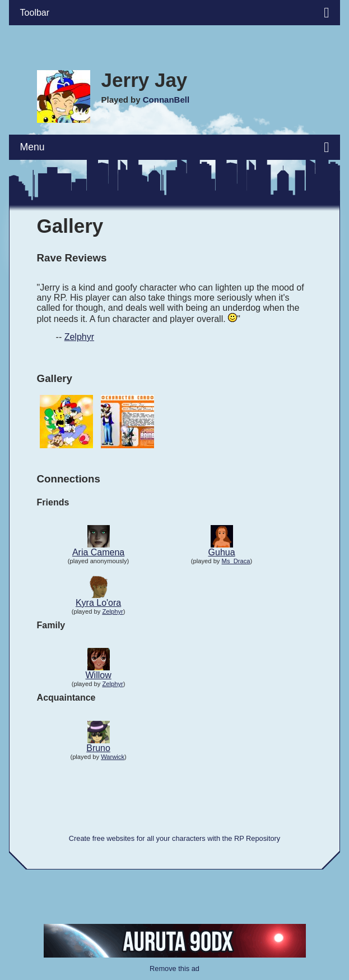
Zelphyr (79, 337)
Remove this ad (175, 969)
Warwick (113, 757)
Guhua (222, 552)
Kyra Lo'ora (98, 603)
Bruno (98, 748)
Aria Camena (98, 552)
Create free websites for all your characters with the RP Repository (175, 838)
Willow (98, 675)
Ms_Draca (236, 561)
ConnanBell (166, 100)
